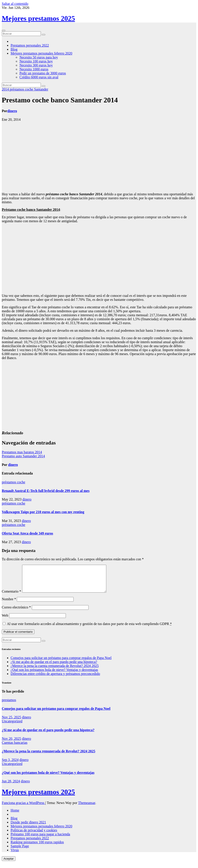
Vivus (15, 855)
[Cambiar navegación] (4, 30)
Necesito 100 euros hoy (36, 61)
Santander (41, 89)
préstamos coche (22, 89)
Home (15, 816)
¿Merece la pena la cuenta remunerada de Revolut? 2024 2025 (55, 671)
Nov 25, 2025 (11, 722)
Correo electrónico (16, 613)
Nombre (9, 604)
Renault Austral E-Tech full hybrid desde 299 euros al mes (46, 491)
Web (5, 621)
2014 (6, 89)
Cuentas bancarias (15, 748)
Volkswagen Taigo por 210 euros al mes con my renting (43, 512)
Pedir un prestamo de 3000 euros (43, 73)
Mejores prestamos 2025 (38, 18)
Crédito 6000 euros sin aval (39, 77)
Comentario (11, 597)
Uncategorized (12, 726)
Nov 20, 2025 (11, 744)
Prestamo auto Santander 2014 (23, 456)
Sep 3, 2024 (10, 765)
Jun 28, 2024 (11, 786)
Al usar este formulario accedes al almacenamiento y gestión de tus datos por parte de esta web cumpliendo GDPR (89, 629)
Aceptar (9, 864)
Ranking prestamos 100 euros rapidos (37, 847)
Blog (14, 49)
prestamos (9, 705)
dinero (12, 111)
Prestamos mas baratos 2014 (22, 452)
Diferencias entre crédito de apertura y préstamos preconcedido (55, 679)
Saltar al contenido (15, 4)
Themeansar (87, 808)
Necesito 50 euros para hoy (39, 57)
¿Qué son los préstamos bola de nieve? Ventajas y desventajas (54, 675)
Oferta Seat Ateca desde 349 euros (27, 533)
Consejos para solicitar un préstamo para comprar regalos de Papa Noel (61, 663)
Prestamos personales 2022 (30, 45)
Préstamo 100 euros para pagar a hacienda (40, 839)
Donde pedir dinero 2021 (28, 828)
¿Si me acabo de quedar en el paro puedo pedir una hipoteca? (54, 667)
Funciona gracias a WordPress (24, 808)
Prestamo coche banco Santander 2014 (60, 100)
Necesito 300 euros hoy (36, 65)
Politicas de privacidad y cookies (34, 835)
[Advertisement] (99, 157)
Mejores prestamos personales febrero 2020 (41, 53)
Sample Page (20, 851)
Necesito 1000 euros (34, 69)
